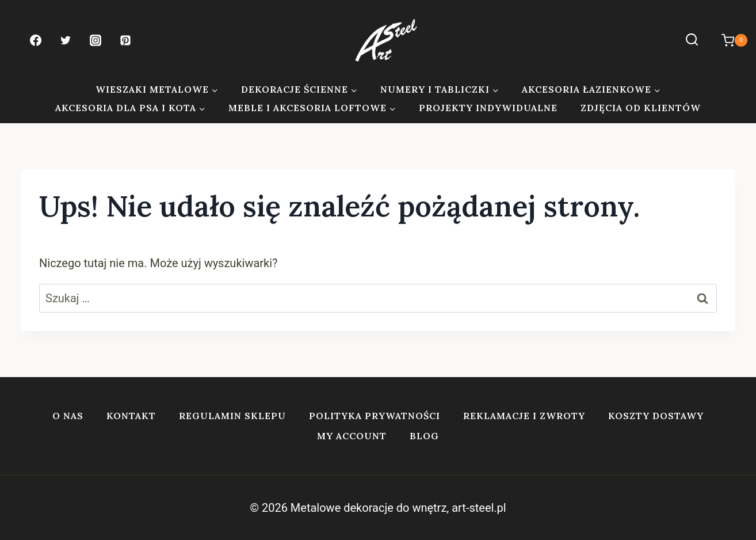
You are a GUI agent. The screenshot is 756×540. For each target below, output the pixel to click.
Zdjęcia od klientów (641, 108)
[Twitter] (66, 40)
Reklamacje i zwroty (524, 416)
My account (352, 436)
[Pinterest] (125, 40)
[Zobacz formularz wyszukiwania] (692, 40)
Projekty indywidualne (488, 108)
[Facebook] (36, 40)
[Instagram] (96, 40)
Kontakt (131, 416)
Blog (424, 436)
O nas (68, 416)
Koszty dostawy (656, 416)
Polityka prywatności (375, 416)
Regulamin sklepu (232, 416)
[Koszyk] (729, 40)
